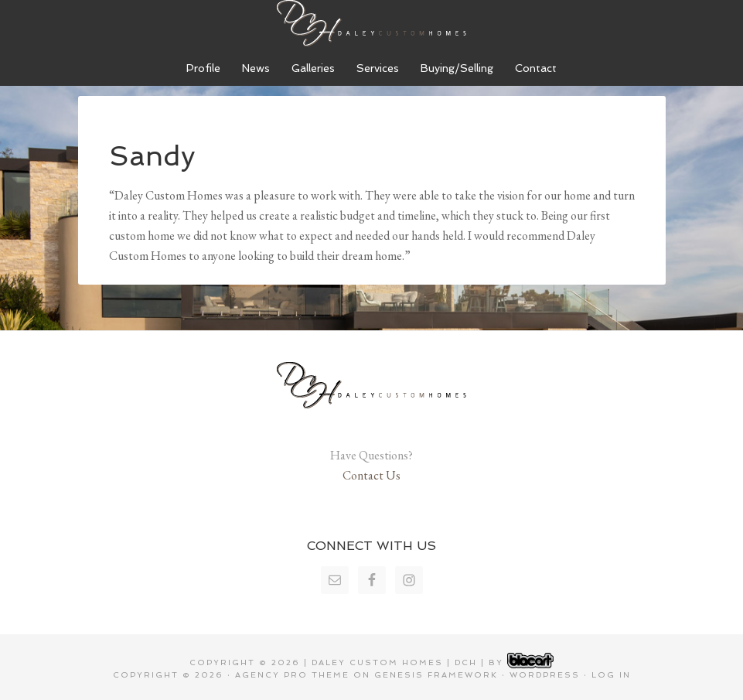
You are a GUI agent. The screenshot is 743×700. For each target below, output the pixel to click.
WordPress (545, 675)
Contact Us (371, 475)
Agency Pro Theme (292, 675)
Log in (611, 675)
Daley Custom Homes (372, 23)
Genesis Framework (436, 675)
